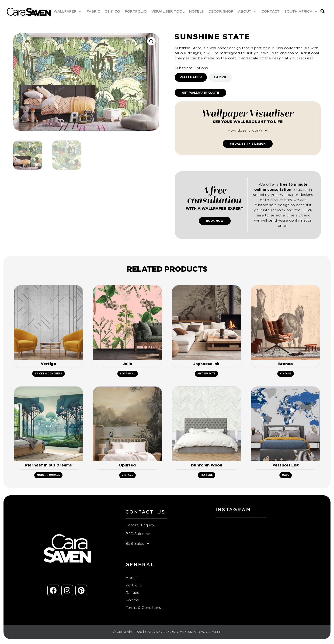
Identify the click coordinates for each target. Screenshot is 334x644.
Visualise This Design (248, 144)
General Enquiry (140, 527)
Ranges (132, 594)
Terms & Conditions (143, 609)
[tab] (191, 78)
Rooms (132, 602)
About (131, 579)
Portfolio (134, 587)
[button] (68, 12)
